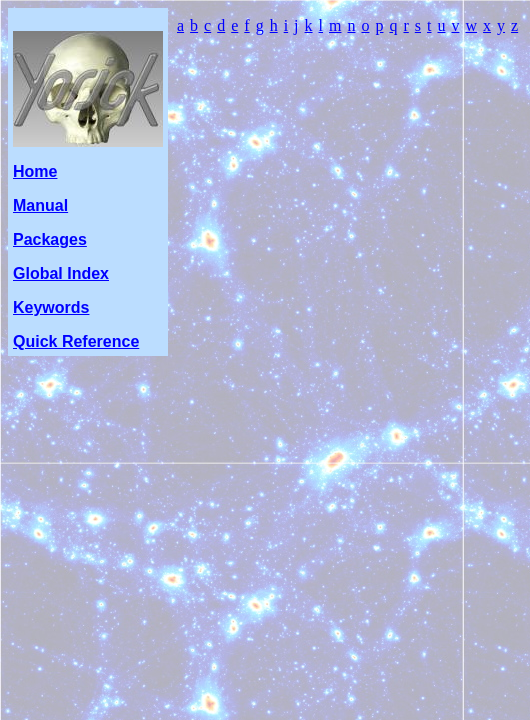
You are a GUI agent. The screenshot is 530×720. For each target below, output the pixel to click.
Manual (40, 205)
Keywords (51, 307)
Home (35, 171)
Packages (50, 239)
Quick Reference (76, 341)
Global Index (61, 273)
